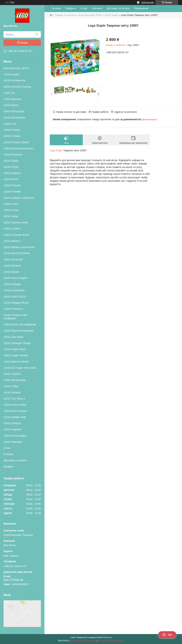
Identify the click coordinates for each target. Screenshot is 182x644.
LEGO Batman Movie (16, 362)
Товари (69, 8)
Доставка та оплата (118, 8)
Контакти (97, 8)
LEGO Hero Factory (15, 411)
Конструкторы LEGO (16, 68)
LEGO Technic (12, 374)
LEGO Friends (12, 185)
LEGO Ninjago (12, 284)
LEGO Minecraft (13, 259)
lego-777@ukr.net (13, 580)
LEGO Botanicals (14, 111)
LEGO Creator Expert (16, 142)
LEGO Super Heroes (16, 355)
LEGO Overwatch (14, 290)
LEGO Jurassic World (16, 235)
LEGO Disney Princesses (19, 148)
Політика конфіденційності (111, 641)
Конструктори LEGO (90, 15)
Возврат (9, 466)
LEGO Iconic (11, 210)
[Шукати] (37, 34)
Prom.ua (108, 637)
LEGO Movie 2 (12, 241)
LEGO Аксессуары (15, 436)
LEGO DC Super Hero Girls (20, 368)
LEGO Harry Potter (15, 405)
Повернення (141, 8)
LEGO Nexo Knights (16, 278)
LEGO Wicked (12, 392)
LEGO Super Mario (15, 349)
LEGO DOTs (11, 167)
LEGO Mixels (11, 272)
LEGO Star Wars (14, 337)
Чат (167, 635)
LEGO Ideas (11, 216)
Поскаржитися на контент (83, 641)
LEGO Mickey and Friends (19, 247)
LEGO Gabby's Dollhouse (19, 198)
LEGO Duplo (11, 161)
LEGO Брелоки (13, 442)
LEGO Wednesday (15, 380)
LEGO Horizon (12, 423)
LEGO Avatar (11, 74)
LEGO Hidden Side (15, 417)
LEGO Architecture (15, 80)
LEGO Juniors (12, 228)
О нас (7, 448)
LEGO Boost (11, 105)
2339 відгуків (147, 2)
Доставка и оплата (15, 460)
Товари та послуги (65, 15)
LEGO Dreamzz (13, 154)
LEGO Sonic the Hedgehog (20, 324)
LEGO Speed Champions (19, 331)
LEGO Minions (12, 266)
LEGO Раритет (13, 429)
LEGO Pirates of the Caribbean (15, 317)
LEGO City (10, 124)
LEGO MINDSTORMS (17, 253)
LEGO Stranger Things (17, 343)
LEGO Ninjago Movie (16, 303)
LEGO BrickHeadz (14, 117)
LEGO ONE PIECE (15, 297)
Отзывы (8, 454)
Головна (56, 8)
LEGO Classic (12, 130)
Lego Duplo (56, 150)
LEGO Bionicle (12, 99)
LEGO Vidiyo (11, 386)
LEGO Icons (11, 204)
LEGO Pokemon (13, 309)
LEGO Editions (12, 173)
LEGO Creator (12, 136)
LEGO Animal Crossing (17, 87)
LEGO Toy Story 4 (14, 398)
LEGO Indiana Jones (16, 222)
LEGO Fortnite (12, 192)
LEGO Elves (11, 179)
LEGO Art (9, 93)
